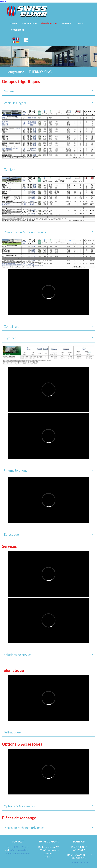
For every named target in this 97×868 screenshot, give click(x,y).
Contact (79, 23)
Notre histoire (17, 30)
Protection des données (18, 853)
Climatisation (29, 23)
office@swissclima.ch (21, 850)
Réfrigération (49, 23)
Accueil (14, 23)
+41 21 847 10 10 (20, 847)
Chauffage (66, 23)
